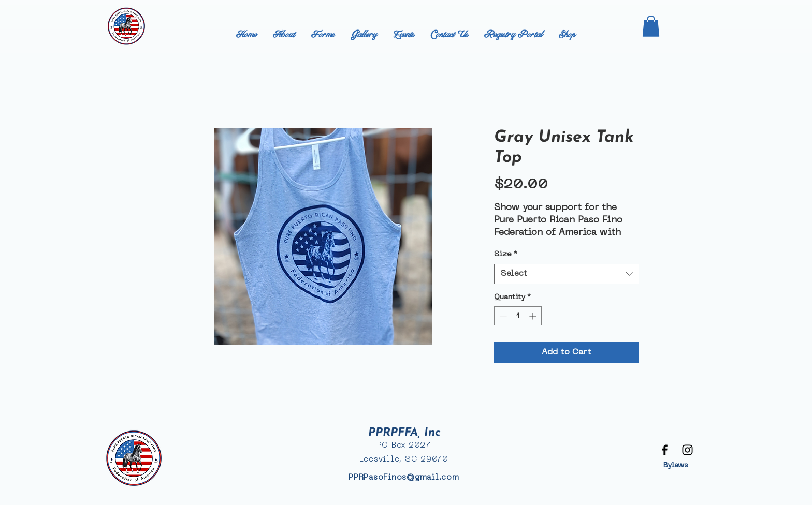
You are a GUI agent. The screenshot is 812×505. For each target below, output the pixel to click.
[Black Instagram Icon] (687, 450)
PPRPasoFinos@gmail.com (404, 478)
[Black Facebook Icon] (665, 450)
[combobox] (567, 274)
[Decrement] (502, 316)
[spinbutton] (518, 316)
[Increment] (534, 316)
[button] (651, 26)
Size (506, 254)
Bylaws (676, 465)
